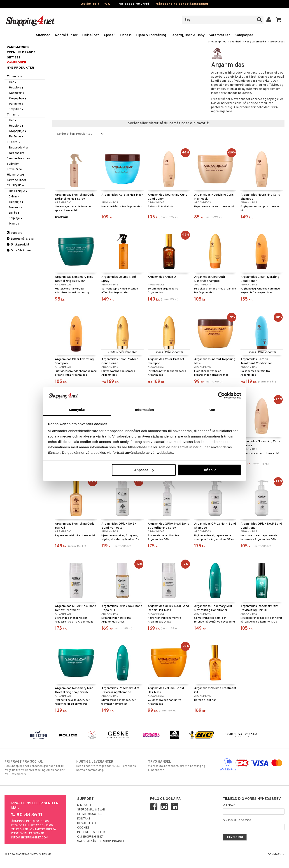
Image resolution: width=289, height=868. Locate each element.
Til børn (13, 142)
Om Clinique (18, 191)
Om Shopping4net (90, 837)
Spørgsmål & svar (21, 239)
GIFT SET (14, 58)
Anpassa (144, 470)
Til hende (15, 77)
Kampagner (244, 35)
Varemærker (220, 35)
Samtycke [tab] (77, 410)
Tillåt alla (209, 470)
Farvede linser (16, 180)
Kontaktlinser (66, 35)
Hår (13, 82)
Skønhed (43, 35)
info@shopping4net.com (30, 838)
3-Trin (14, 197)
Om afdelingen (19, 251)
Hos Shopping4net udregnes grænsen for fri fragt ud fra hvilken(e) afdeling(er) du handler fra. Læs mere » (37, 768)
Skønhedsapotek (19, 159)
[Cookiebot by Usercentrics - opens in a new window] (221, 396)
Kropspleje (18, 98)
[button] (279, 20)
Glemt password (90, 814)
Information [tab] (144, 410)
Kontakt (84, 819)
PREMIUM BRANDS (21, 52)
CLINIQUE (15, 186)
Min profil (85, 805)
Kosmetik (17, 93)
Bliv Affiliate (87, 823)
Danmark (276, 855)
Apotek (110, 35)
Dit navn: (230, 805)
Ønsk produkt (18, 245)
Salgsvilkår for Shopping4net (101, 841)
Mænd (15, 224)
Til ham (13, 115)
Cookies (83, 828)
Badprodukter (19, 148)
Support (14, 233)
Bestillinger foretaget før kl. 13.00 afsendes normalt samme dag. (109, 766)
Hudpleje (16, 88)
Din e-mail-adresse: (237, 821)
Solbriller (13, 164)
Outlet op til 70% (96, 4)
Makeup (16, 207)
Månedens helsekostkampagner (182, 4)
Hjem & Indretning (151, 35)
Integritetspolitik (91, 832)
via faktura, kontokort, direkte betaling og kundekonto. (180, 766)
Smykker (16, 109)
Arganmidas (277, 42)
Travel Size (14, 169)
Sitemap (45, 855)
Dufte (14, 213)
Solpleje (16, 218)
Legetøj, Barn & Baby (188, 35)
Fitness (126, 35)
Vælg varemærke (255, 42)
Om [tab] (212, 410)
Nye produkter (20, 68)
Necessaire (17, 153)
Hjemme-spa (16, 175)
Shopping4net (217, 42)
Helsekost (91, 35)
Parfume (16, 104)
